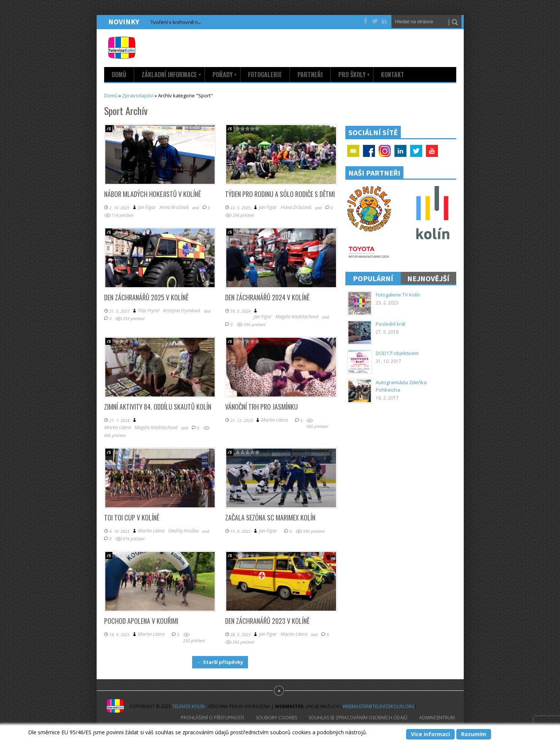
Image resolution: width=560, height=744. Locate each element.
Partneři (310, 75)
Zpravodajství (138, 95)
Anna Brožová (174, 207)
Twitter (416, 151)
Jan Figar (147, 207)
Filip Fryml (149, 311)
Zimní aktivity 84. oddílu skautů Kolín (158, 407)
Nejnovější (428, 278)
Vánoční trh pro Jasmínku (261, 407)
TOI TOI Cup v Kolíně (132, 517)
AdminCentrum (437, 718)
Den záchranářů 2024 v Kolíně (267, 297)
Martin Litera (117, 427)
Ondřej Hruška (183, 531)
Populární (373, 278)
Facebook (369, 151)
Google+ (385, 151)
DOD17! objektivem (397, 353)
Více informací (430, 734)
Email (353, 151)
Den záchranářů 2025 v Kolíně (146, 297)
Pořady (225, 75)
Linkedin (400, 151)
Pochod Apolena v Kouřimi (141, 621)
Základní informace (172, 75)
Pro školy (354, 75)
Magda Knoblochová (297, 317)
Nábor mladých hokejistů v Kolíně (152, 194)
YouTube (432, 151)
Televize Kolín (189, 706)
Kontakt (393, 75)
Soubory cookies (276, 718)
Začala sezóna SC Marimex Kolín (270, 517)
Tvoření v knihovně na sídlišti (183, 22)
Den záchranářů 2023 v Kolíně (267, 621)
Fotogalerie (265, 75)
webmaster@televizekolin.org (379, 706)
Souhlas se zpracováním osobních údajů (358, 718)
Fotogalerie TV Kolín (398, 295)
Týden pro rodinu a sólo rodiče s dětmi (280, 194)
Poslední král (391, 324)
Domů (119, 75)
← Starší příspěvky (220, 662)
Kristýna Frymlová (181, 311)
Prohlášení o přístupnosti (213, 718)
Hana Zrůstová (296, 207)
